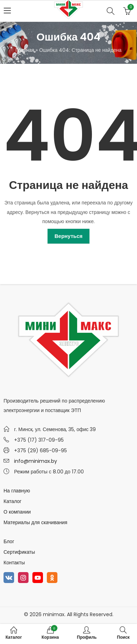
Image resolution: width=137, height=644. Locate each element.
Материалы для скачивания (35, 522)
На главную (17, 491)
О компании (17, 512)
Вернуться (69, 236)
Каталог (13, 501)
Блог (9, 541)
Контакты (14, 563)
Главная (25, 50)
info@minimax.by (36, 461)
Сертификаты (19, 552)
